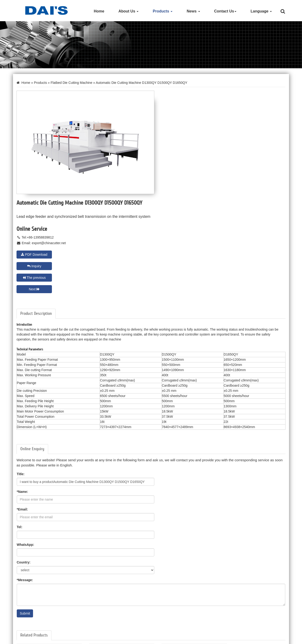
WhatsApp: (25, 400)
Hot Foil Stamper (27, 613)
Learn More (28, 559)
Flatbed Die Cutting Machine (72, 83)
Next (241, 170)
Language (261, 11)
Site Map (253, 639)
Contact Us (225, 11)
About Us (129, 11)
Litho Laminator (27, 627)
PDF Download (172, 159)
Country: (161, 400)
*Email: (22, 383)
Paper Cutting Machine (32, 620)
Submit (25, 451)
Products (163, 11)
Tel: (157, 383)
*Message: (25, 418)
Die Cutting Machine (30, 606)
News (193, 11)
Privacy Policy (271, 639)
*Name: (160, 365)
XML (286, 639)
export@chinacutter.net (187, 147)
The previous (172, 170)
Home (99, 11)
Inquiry (241, 159)
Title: (21, 365)
